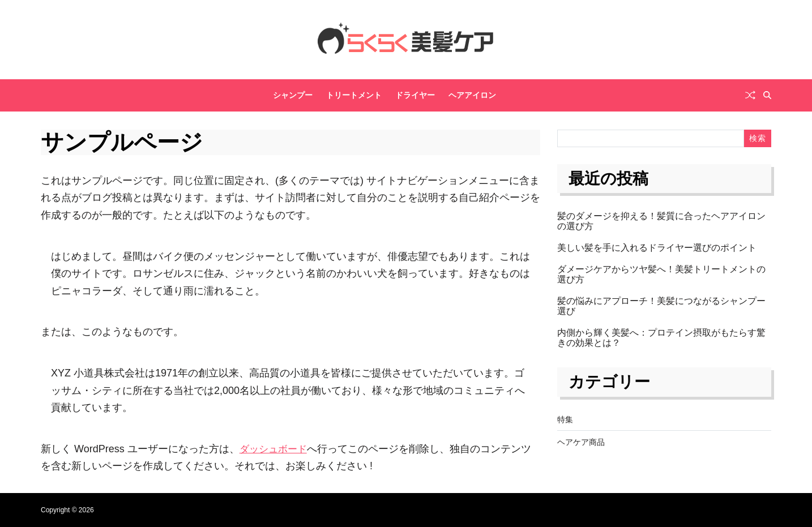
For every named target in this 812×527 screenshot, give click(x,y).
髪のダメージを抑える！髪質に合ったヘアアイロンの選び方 (661, 221)
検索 (757, 138)
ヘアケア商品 (581, 442)
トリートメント (354, 95)
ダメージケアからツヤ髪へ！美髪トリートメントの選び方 (661, 274)
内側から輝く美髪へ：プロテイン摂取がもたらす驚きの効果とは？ (661, 338)
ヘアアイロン (472, 95)
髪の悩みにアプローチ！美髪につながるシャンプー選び (661, 306)
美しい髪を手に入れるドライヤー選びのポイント (657, 248)
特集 (565, 419)
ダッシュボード (275, 449)
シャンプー (293, 95)
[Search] (767, 95)
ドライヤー (415, 95)
